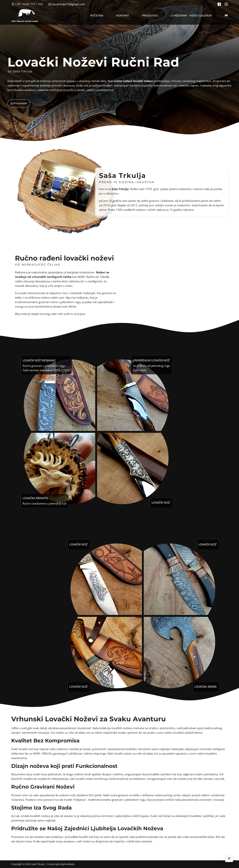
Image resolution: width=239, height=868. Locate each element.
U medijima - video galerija (191, 16)
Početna (97, 16)
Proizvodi (150, 16)
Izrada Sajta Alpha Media (61, 864)
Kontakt (123, 16)
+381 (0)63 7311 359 (29, 4)
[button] (19, 103)
